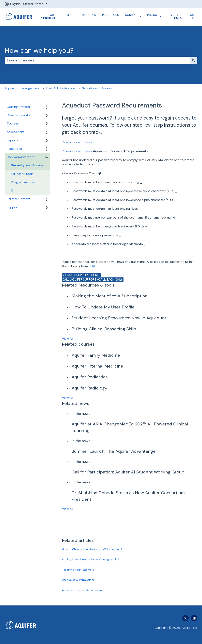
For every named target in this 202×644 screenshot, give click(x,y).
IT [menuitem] (12, 191)
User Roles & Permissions (78, 580)
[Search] (194, 60)
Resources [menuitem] (14, 149)
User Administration (61, 88)
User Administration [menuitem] (21, 157)
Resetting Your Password (78, 570)
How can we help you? (39, 50)
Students (68, 15)
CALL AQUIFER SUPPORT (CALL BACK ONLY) (93, 280)
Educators (88, 15)
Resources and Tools (77, 142)
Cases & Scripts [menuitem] (18, 115)
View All (67, 339)
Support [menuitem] (13, 207)
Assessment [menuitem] (16, 132)
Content (131, 15)
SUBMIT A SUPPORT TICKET (81, 275)
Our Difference (48, 17)
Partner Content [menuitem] (19, 199)
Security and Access (97, 88)
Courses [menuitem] (13, 123)
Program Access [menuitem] (23, 182)
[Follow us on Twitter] (185, 618)
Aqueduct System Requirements (83, 590)
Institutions (110, 15)
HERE (92, 266)
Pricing (152, 15)
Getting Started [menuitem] (18, 107)
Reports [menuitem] (13, 140)
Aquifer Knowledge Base (22, 88)
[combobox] (97, 60)
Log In (191, 17)
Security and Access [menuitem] (27, 165)
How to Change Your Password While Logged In (93, 549)
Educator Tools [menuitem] (22, 174)
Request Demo (176, 17)
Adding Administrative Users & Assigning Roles (92, 559)
